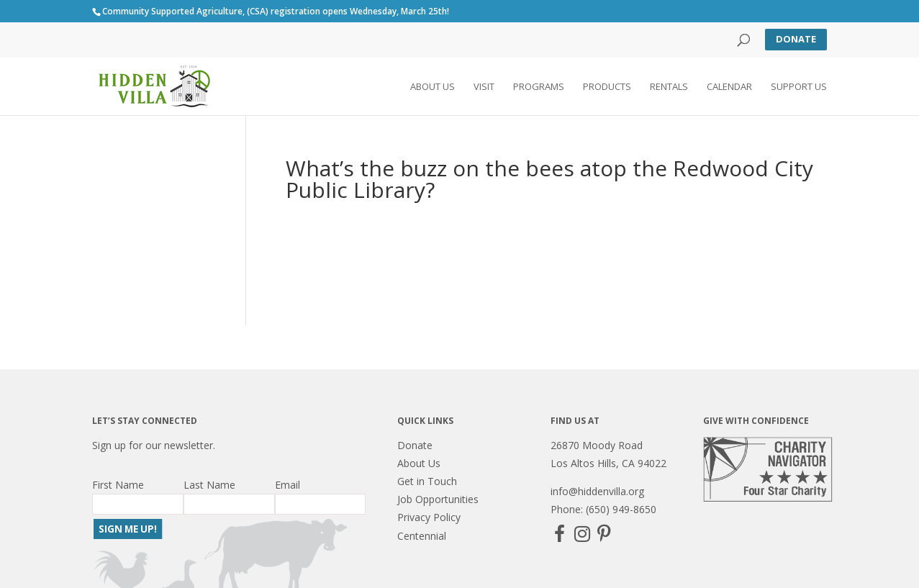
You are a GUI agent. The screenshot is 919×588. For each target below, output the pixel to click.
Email (288, 485)
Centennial (422, 536)
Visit (484, 87)
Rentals (669, 87)
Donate (796, 39)
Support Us (799, 87)
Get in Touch (427, 481)
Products (607, 87)
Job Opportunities (438, 499)
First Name (118, 485)
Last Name (209, 485)
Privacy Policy (429, 517)
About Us (433, 87)
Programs (539, 87)
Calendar (729, 87)
